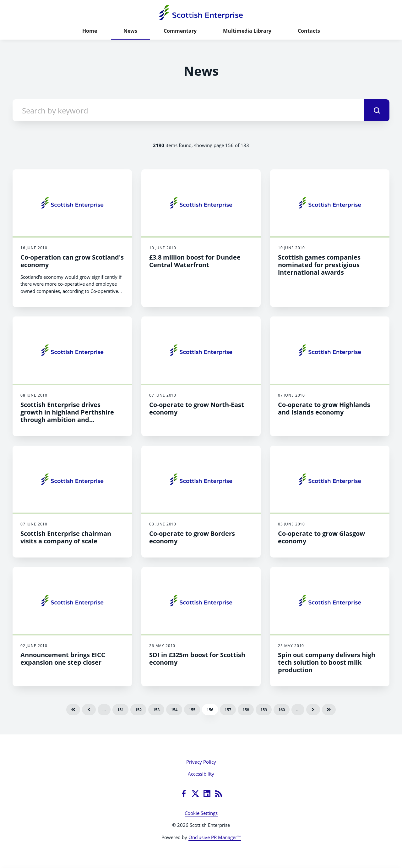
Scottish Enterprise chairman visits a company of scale (66, 537)
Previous (89, 710)
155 (192, 710)
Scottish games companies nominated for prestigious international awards (319, 265)
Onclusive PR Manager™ (215, 837)
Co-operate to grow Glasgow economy (321, 537)
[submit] (377, 110)
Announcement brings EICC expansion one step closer (63, 659)
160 (282, 710)
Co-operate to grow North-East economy (197, 408)
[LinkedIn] (207, 794)
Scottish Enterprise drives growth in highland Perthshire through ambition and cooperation (67, 416)
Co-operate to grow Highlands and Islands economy (324, 408)
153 (156, 710)
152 (138, 710)
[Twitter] (195, 794)
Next (313, 710)
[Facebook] (184, 794)
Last (329, 710)
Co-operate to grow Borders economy (192, 537)
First (73, 710)
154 (174, 710)
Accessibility (201, 774)
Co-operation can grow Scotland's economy (72, 261)
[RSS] (219, 794)
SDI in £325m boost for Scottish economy (197, 659)
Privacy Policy (201, 762)
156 (210, 710)
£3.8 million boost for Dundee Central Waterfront (195, 261)
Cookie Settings (201, 813)
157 (228, 710)
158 (246, 710)
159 (264, 710)
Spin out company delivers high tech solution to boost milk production (327, 662)
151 (120, 710)
